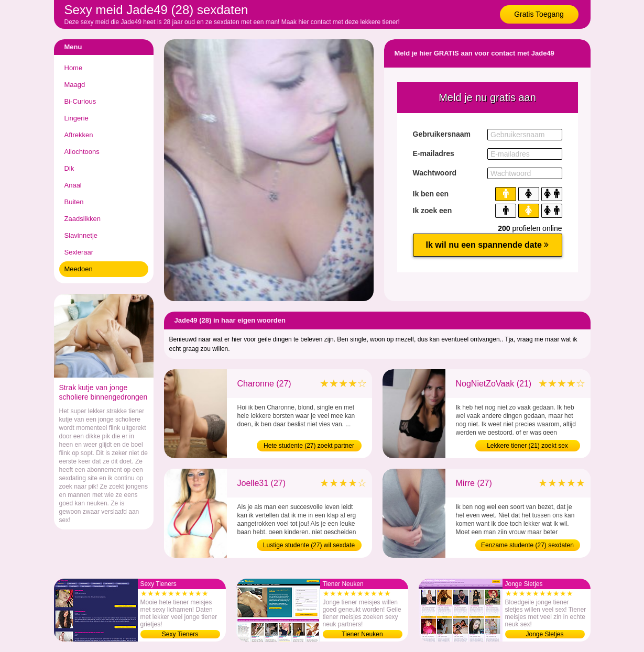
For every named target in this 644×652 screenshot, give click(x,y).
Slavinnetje (81, 235)
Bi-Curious (80, 101)
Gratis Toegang (539, 14)
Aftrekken (79, 135)
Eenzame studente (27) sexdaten (527, 545)
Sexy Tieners (180, 634)
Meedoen (79, 269)
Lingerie (77, 118)
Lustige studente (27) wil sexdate (309, 545)
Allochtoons (82, 152)
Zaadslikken (83, 219)
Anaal (73, 185)
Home (74, 68)
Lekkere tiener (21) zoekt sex (527, 446)
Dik (69, 168)
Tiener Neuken (362, 634)
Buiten (74, 202)
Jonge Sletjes (544, 634)
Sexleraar (79, 252)
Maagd (75, 85)
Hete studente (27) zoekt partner (309, 446)
